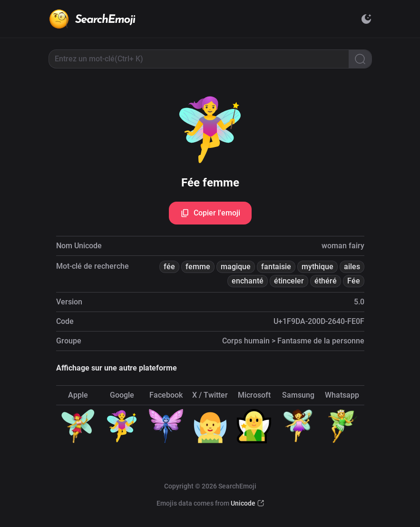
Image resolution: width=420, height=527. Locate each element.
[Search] (360, 59)
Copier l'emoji (210, 213)
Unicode (243, 503)
